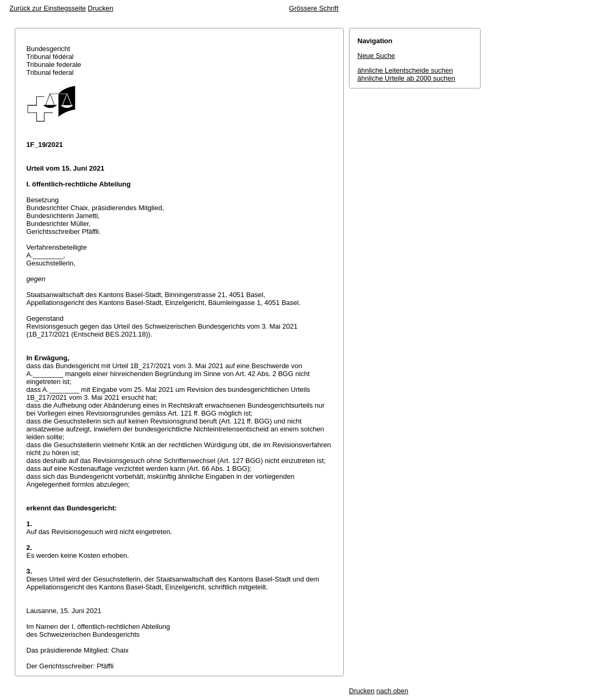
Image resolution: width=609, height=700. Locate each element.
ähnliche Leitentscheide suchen (405, 70)
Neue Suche (376, 56)
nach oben (392, 691)
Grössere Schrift (314, 8)
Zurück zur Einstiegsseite (48, 8)
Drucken (101, 8)
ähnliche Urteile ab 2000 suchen (406, 78)
